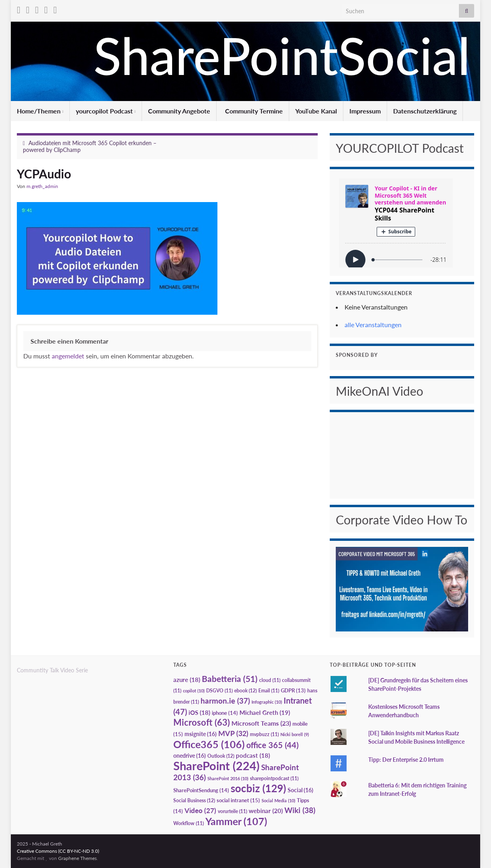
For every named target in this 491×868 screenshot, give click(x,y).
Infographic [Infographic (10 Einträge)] (267, 702)
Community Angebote (179, 111)
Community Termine (253, 111)
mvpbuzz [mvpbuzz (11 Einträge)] (264, 734)
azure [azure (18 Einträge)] (187, 680)
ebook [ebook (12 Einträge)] (245, 691)
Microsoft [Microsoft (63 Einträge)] (202, 722)
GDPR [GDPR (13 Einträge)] (293, 690)
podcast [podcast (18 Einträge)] (253, 756)
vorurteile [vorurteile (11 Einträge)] (232, 811)
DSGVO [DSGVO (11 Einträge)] (219, 691)
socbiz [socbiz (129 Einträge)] (258, 788)
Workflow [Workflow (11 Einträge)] (189, 823)
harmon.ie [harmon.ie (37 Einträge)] (225, 701)
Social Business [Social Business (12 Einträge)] (194, 800)
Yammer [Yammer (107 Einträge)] (236, 821)
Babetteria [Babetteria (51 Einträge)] (230, 679)
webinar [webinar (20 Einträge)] (266, 811)
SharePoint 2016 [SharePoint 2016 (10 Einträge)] (228, 778)
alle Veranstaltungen (373, 325)
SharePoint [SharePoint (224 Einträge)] (216, 766)
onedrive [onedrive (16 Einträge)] (190, 756)
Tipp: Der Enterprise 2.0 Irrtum (406, 760)
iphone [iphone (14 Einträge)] (225, 713)
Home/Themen (40, 111)
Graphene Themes (77, 858)
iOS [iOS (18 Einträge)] (199, 713)
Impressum (365, 111)
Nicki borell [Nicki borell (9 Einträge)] (295, 734)
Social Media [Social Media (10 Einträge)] (278, 800)
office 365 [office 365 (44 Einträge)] (272, 745)
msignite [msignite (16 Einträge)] (201, 734)
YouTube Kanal (316, 111)
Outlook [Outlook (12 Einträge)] (221, 756)
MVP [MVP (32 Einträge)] (233, 733)
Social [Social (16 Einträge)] (300, 790)
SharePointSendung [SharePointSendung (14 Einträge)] (201, 790)
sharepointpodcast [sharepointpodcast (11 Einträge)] (274, 778)
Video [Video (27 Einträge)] (200, 810)
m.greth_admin (42, 186)
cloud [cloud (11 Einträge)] (270, 680)
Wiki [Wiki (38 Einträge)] (300, 810)
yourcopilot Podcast (106, 111)
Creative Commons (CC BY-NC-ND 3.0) (58, 851)
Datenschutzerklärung (425, 111)
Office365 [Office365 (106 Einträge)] (209, 744)
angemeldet (68, 356)
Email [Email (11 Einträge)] (269, 691)
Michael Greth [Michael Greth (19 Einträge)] (265, 712)
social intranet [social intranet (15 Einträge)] (238, 800)
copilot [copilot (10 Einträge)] (194, 691)
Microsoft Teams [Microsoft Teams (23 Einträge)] (261, 723)
